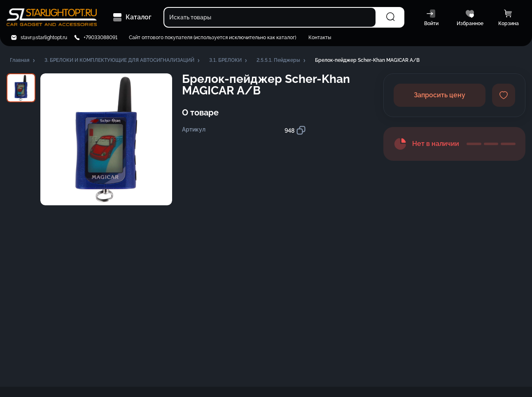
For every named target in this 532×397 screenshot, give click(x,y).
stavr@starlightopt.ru (44, 38)
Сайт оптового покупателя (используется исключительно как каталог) (212, 38)
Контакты (320, 38)
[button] (23, 61)
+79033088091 (100, 38)
